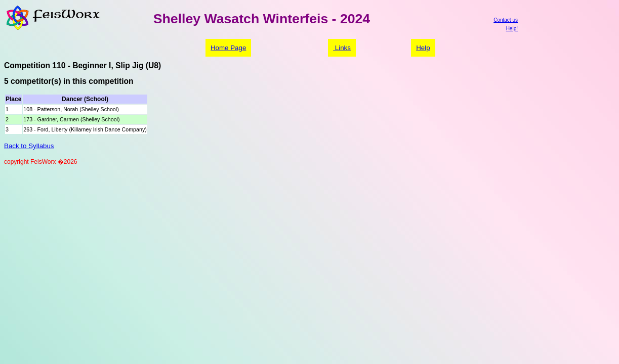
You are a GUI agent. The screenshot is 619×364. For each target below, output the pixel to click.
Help (423, 48)
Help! (512, 29)
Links (342, 48)
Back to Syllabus (29, 146)
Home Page (228, 48)
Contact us (506, 20)
